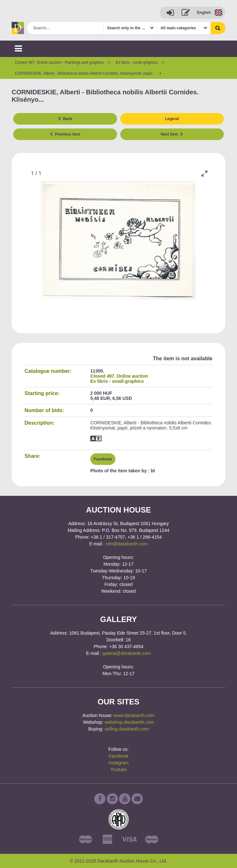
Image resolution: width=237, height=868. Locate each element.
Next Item (172, 134)
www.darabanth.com (134, 715)
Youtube (118, 769)
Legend (172, 119)
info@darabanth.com (127, 544)
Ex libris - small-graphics (117, 381)
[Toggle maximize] (204, 173)
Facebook (103, 459)
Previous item (65, 134)
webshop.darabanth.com (129, 722)
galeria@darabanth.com (127, 653)
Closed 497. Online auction (119, 376)
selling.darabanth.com (127, 729)
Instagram (118, 763)
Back (65, 119)
